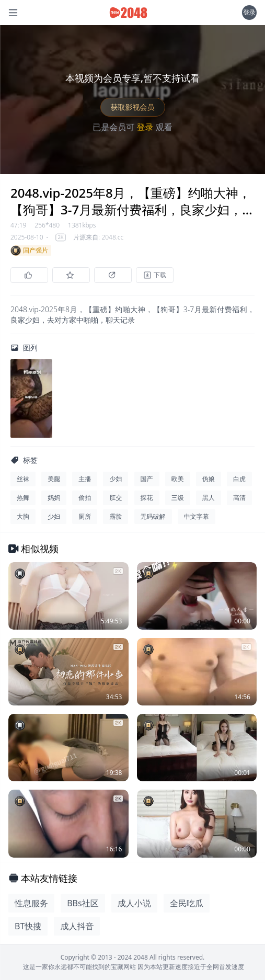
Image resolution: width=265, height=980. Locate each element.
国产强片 (29, 250)
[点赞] (29, 275)
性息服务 (31, 903)
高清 (239, 498)
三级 (178, 498)
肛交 (116, 498)
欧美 (178, 479)
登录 (249, 12)
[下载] (155, 275)
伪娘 (209, 479)
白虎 (239, 479)
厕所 (85, 516)
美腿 (54, 479)
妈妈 (54, 498)
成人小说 (134, 903)
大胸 (23, 516)
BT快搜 (28, 926)
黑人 (209, 498)
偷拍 (85, 498)
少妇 (116, 479)
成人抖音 (77, 926)
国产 (147, 479)
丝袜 (23, 479)
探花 (147, 498)
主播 (85, 479)
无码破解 (153, 516)
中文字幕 (197, 516)
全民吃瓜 (187, 903)
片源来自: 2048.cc (98, 237)
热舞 (23, 498)
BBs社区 (83, 903)
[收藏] (71, 275)
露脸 (116, 516)
